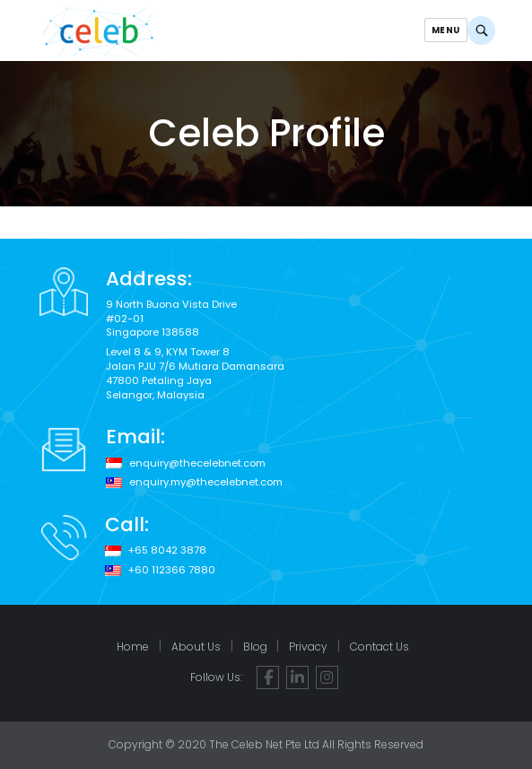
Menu (445, 30)
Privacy (308, 647)
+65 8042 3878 (167, 551)
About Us (196, 647)
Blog (255, 647)
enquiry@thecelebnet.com (197, 463)
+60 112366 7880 (172, 570)
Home (133, 647)
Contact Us (379, 647)
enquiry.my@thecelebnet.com (206, 482)
